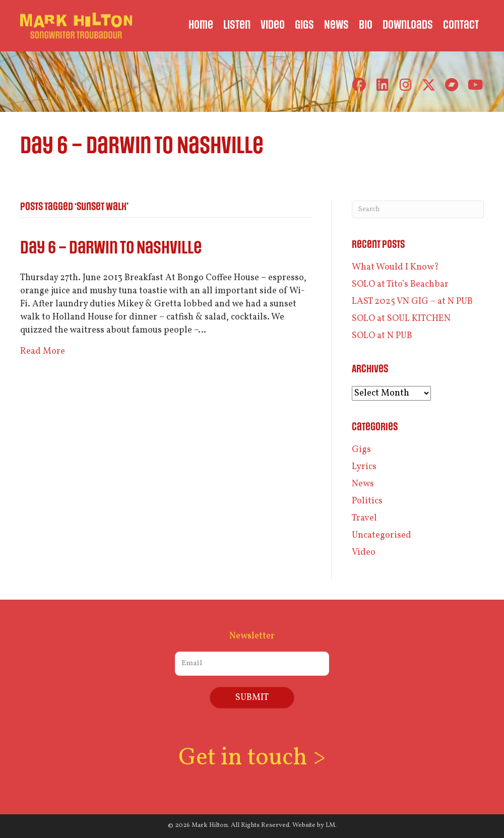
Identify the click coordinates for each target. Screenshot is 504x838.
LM (330, 825)
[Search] (418, 209)
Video (364, 553)
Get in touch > (252, 758)
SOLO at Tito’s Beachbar (400, 284)
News (363, 484)
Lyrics (364, 467)
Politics (367, 501)
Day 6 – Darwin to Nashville (111, 248)
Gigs (361, 450)
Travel (364, 518)
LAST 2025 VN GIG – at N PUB (412, 302)
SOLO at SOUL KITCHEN (401, 319)
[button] (359, 85)
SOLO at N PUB (382, 336)
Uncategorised (382, 535)
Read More (43, 351)
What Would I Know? (395, 267)
